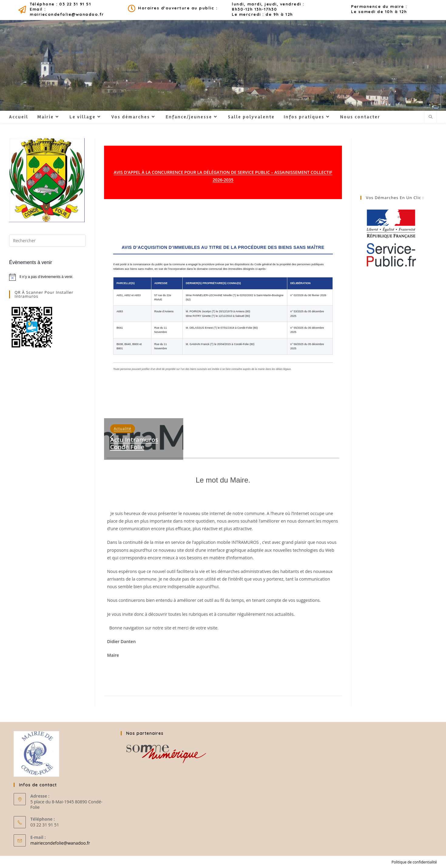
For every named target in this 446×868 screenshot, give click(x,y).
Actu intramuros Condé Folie (134, 443)
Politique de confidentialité (414, 862)
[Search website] (431, 117)
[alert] (47, 277)
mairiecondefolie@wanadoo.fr (60, 843)
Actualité (123, 429)
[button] (112, 438)
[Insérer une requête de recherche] (47, 241)
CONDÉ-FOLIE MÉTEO (399, 161)
